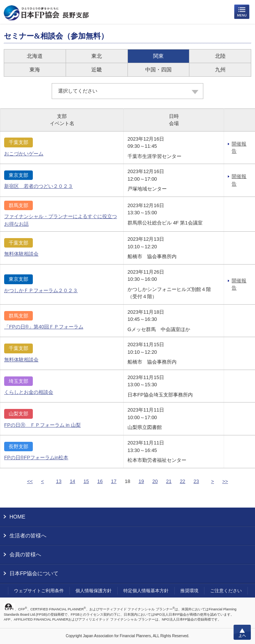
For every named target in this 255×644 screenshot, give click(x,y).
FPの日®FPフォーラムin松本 (36, 457)
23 (196, 481)
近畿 (97, 70)
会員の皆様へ (25, 554)
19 (141, 481)
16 (100, 481)
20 (155, 481)
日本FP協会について (34, 573)
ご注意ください (226, 591)
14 (72, 481)
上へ (242, 632)
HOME (17, 517)
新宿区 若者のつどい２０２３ (38, 186)
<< (30, 481)
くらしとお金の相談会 (29, 392)
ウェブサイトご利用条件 (39, 591)
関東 (158, 56)
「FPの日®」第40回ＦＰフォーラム (44, 327)
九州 (220, 70)
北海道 (35, 56)
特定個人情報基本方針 (146, 591)
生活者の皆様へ (28, 536)
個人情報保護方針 (94, 591)
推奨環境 (189, 591)
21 (169, 481)
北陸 (220, 56)
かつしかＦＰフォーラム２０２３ (41, 290)
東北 (97, 56)
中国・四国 (158, 70)
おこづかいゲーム (24, 154)
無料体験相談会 (21, 254)
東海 (35, 70)
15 (86, 481)
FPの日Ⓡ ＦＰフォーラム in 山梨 (42, 425)
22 (183, 481)
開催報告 (239, 148)
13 (58, 481)
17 (114, 481)
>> (225, 481)
